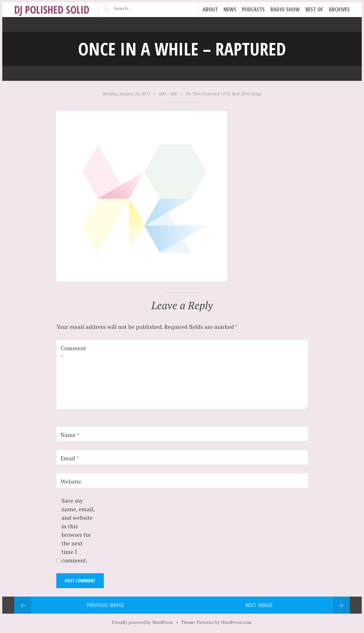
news (230, 9)
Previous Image (105, 605)
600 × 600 (168, 94)
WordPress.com (236, 622)
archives (339, 9)
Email (70, 458)
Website (71, 482)
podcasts (253, 9)
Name (70, 435)
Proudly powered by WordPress (142, 622)
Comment (73, 352)
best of (314, 9)
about (210, 9)
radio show (285, 9)
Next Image (259, 605)
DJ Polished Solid (52, 10)
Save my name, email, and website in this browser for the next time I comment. (78, 530)
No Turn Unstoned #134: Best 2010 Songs (224, 94)
